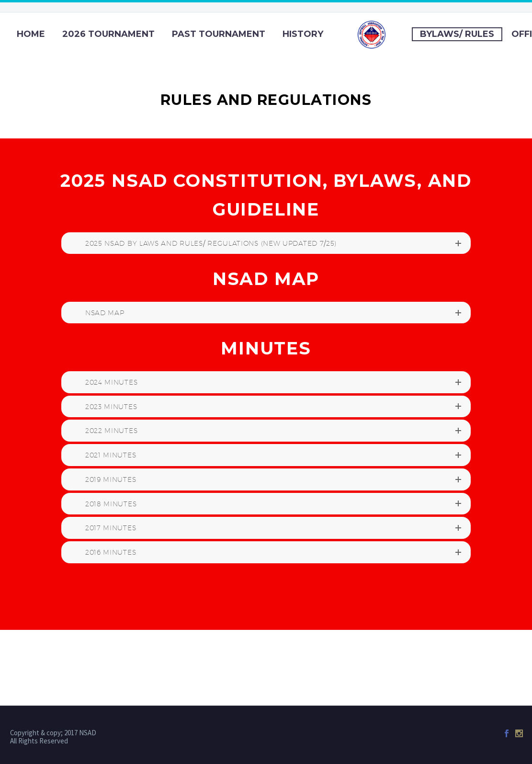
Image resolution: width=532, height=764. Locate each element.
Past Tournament (219, 34)
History (303, 34)
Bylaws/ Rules (457, 34)
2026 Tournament (108, 34)
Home (31, 34)
